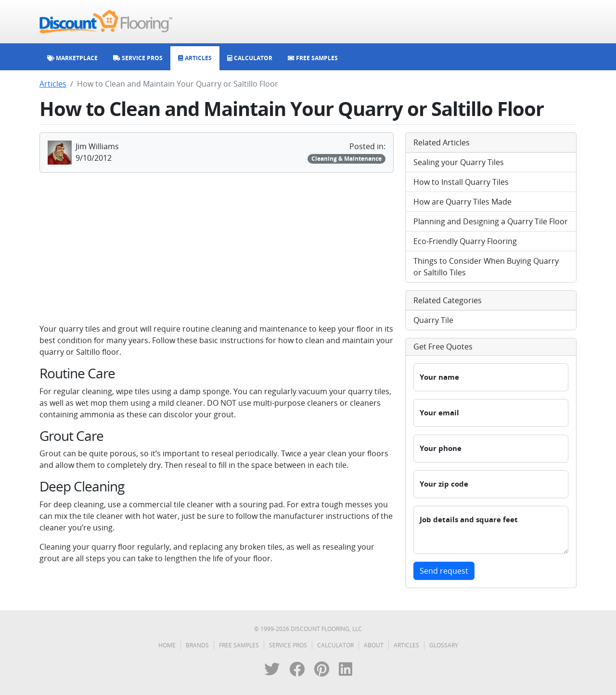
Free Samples (239, 645)
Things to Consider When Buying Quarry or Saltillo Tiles (486, 267)
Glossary (444, 645)
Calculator (335, 645)
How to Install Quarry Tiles (461, 182)
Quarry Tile (433, 320)
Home (167, 645)
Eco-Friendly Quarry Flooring (465, 241)
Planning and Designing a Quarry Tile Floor (491, 221)
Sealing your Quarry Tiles (459, 162)
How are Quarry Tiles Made (462, 202)
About (374, 645)
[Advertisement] (217, 248)
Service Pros (288, 645)
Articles (53, 84)
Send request (444, 571)
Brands (197, 645)
